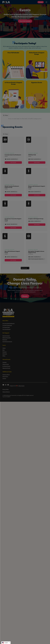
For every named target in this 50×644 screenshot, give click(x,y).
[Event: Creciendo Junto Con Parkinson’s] (13, 151)
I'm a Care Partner (7, 329)
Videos (4, 348)
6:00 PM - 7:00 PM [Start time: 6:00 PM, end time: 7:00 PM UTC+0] (12, 257)
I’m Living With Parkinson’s (8, 323)
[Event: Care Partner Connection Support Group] (13, 216)
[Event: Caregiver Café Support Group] (37, 216)
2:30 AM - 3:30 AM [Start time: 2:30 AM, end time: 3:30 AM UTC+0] (12, 224)
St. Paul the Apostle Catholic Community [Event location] (37, 259)
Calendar (5, 362)
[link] (13, 163)
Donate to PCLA (6, 375)
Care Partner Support (7, 342)
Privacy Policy (6, 389)
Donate (41, 2)
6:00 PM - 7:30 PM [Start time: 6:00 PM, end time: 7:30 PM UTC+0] (12, 192)
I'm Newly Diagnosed (7, 325)
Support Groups (6, 336)
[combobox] (6, 643)
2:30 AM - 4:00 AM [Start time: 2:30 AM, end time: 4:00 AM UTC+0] (35, 159)
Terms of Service (6, 392)
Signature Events (6, 368)
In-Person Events (6, 366)
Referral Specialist (7, 338)
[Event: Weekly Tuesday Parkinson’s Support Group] (13, 183)
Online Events (6, 364)
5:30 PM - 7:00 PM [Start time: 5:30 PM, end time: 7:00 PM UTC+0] (35, 257)
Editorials (5, 354)
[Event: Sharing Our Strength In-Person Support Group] (37, 248)
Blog (4, 350)
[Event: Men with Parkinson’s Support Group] (13, 248)
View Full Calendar (25, 21)
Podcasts (5, 352)
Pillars (4, 356)
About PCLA (5, 376)
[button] (46, 2)
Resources (5, 340)
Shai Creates (22, 386)
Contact (4, 378)
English (5, 643)
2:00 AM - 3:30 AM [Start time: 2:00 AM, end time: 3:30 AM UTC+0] (35, 192)
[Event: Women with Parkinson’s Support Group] (37, 183)
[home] (6, 2)
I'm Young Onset (6, 327)
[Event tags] (13, 156)
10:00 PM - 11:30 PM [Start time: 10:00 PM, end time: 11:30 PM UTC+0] (12, 159)
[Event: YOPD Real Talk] (37, 151)
